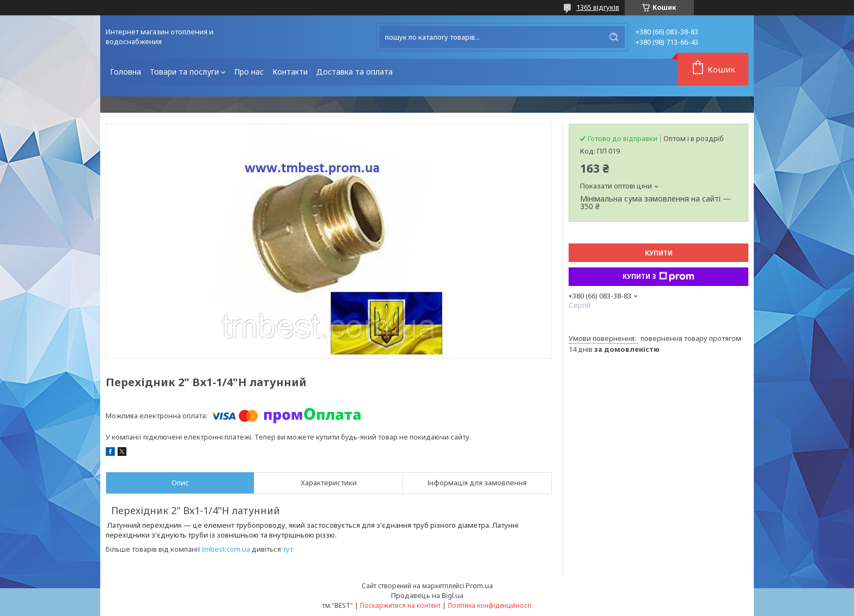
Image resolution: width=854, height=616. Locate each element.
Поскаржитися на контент (400, 605)
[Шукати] (614, 37)
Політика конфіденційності (490, 605)
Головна (126, 72)
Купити (659, 253)
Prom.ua (479, 585)
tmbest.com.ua (226, 549)
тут (288, 549)
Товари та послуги (184, 72)
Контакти (290, 72)
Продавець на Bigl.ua (427, 595)
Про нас (249, 72)
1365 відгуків (598, 7)
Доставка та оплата (355, 72)
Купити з (658, 277)
